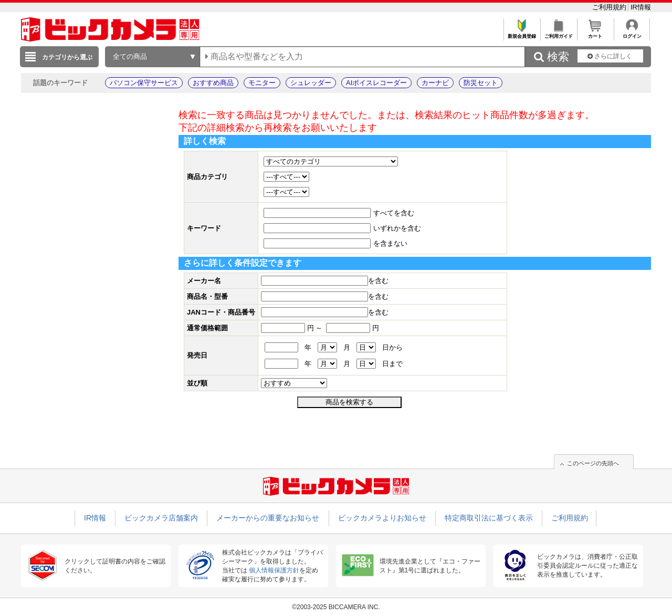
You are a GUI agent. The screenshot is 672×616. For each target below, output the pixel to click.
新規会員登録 (522, 33)
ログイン (632, 33)
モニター (262, 83)
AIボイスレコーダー (376, 83)
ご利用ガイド (558, 33)
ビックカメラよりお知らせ (382, 518)
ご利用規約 (610, 7)
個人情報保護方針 (274, 570)
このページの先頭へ (593, 463)
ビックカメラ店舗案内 (161, 518)
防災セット (481, 83)
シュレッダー (311, 83)
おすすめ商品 (213, 83)
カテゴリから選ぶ (67, 57)
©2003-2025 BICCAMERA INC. (336, 607)
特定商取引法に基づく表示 (489, 518)
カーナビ (435, 83)
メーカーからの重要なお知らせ (268, 518)
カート (595, 33)
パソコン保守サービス (144, 83)
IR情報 (641, 7)
